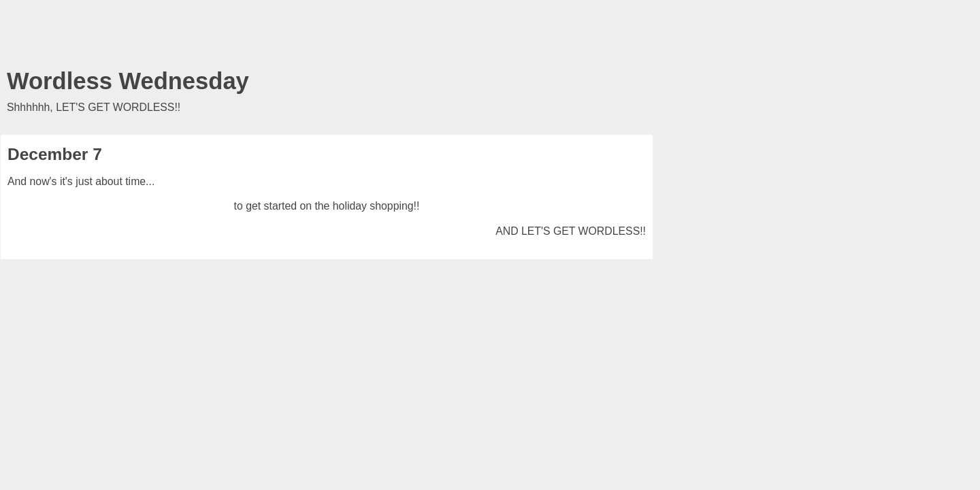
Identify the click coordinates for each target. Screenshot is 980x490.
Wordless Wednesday (128, 81)
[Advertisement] (327, 37)
